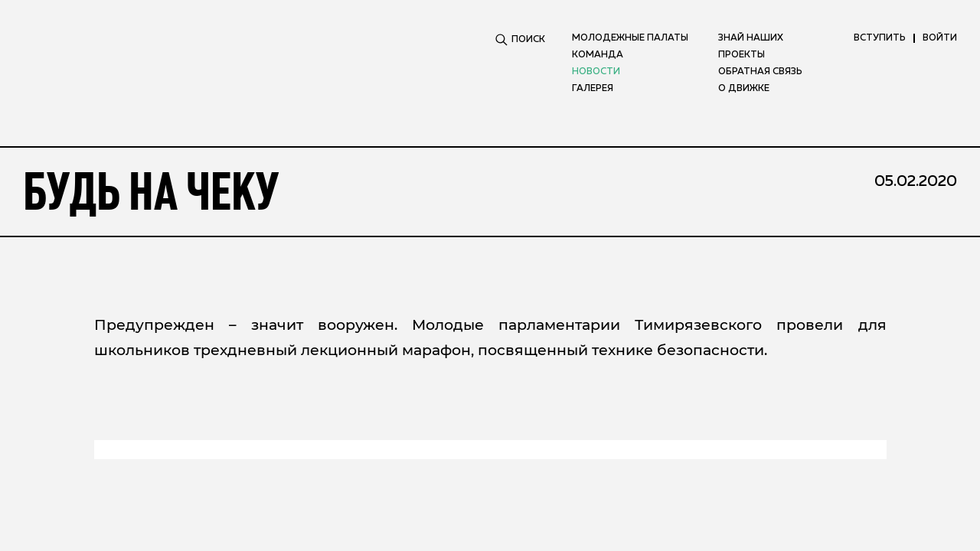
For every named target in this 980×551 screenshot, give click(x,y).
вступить (880, 38)
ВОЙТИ (940, 38)
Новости (596, 72)
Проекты (742, 55)
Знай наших (751, 38)
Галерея (593, 89)
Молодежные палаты (630, 38)
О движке (744, 89)
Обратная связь (760, 72)
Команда (598, 55)
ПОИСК (520, 40)
